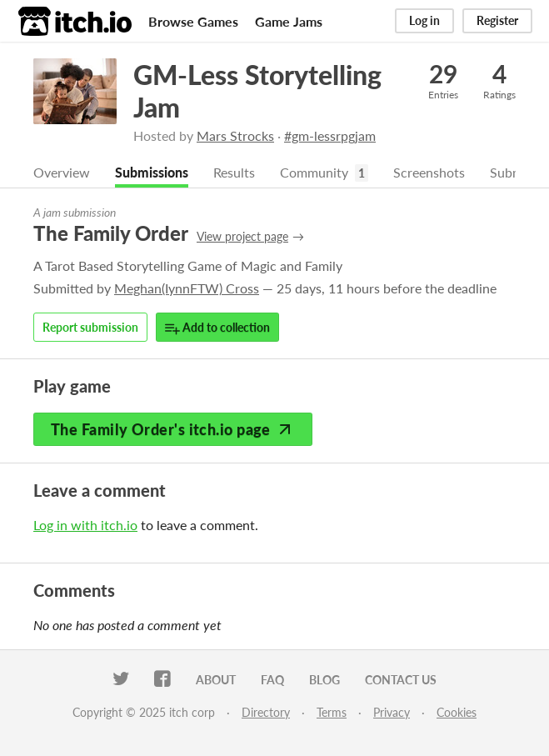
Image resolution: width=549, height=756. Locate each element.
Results (234, 172)
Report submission (90, 327)
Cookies (457, 712)
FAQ (272, 680)
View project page (242, 236)
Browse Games (193, 21)
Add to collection (217, 328)
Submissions (152, 172)
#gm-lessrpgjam (330, 135)
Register (497, 20)
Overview (62, 172)
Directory (266, 712)
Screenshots (429, 172)
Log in (424, 20)
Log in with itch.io (85, 525)
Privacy (392, 712)
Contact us (401, 680)
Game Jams (289, 21)
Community (314, 172)
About (216, 680)
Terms (332, 712)
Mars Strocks (235, 135)
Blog (324, 680)
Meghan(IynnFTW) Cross (187, 288)
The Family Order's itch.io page (173, 429)
